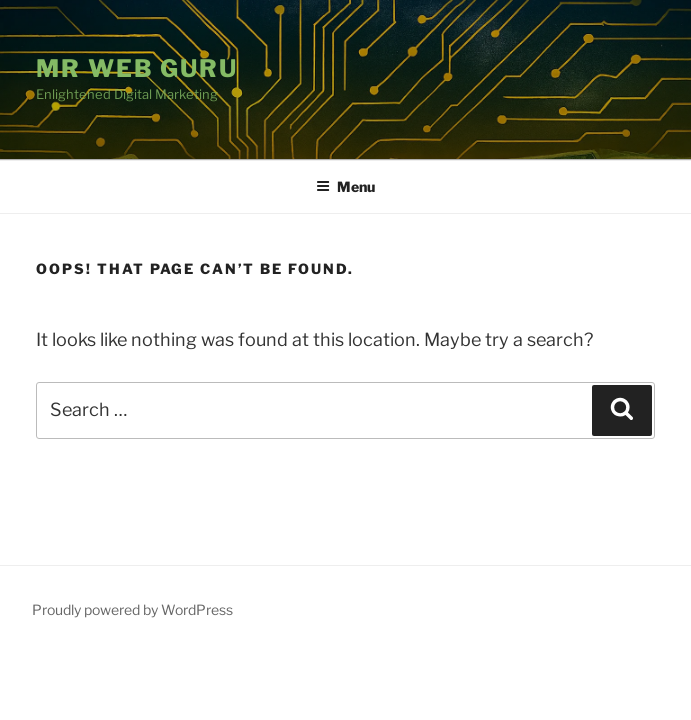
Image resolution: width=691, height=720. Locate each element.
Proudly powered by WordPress (132, 609)
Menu (345, 186)
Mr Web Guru (137, 68)
